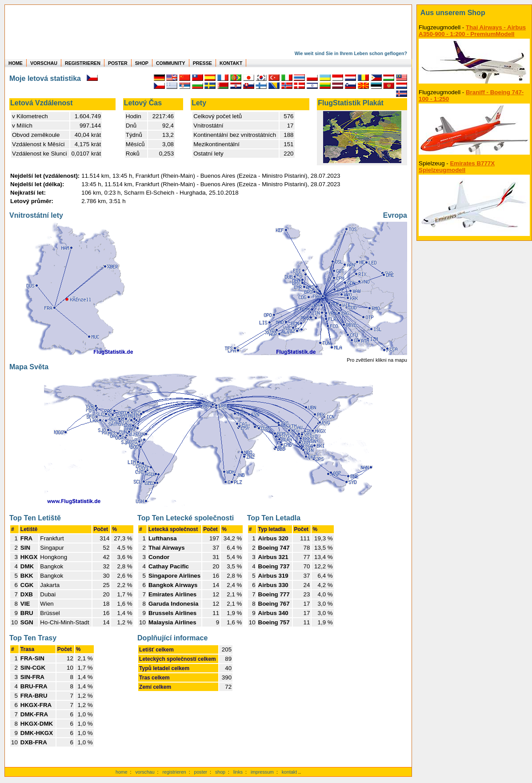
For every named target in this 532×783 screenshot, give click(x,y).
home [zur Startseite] (122, 772)
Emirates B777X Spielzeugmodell (457, 167)
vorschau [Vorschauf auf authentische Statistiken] (145, 772)
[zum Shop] (474, 13)
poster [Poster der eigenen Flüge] (201, 772)
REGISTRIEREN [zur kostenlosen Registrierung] (83, 63)
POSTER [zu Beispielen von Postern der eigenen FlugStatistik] (118, 63)
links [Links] (238, 772)
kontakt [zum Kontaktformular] (289, 772)
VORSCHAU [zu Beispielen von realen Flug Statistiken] (44, 63)
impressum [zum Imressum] (262, 772)
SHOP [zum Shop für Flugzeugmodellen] (142, 63)
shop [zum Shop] (220, 772)
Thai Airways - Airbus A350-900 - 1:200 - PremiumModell (472, 31)
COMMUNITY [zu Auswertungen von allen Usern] (171, 63)
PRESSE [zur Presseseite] (202, 63)
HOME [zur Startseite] (16, 63)
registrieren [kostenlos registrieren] (174, 772)
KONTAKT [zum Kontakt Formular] (231, 63)
